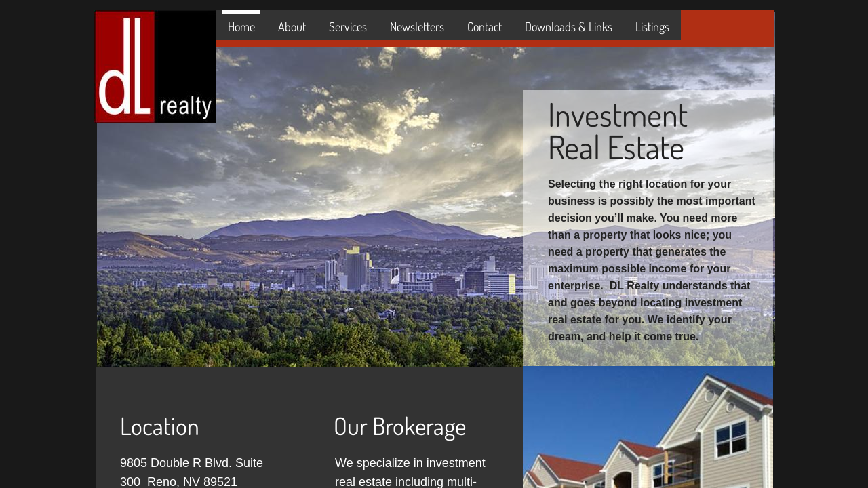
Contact (485, 26)
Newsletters (417, 26)
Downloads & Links (569, 26)
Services (348, 26)
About (292, 26)
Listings (652, 26)
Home (241, 26)
